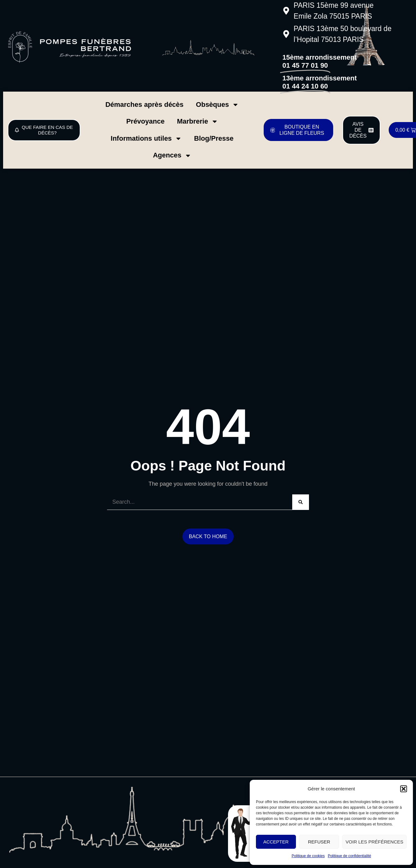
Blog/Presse (214, 138)
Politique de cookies (308, 856)
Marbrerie (197, 121)
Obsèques (217, 105)
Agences (172, 156)
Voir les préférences (374, 842)
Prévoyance (145, 121)
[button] (404, 789)
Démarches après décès (145, 105)
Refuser (319, 842)
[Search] (301, 502)
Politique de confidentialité (349, 856)
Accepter (276, 842)
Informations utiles (146, 139)
